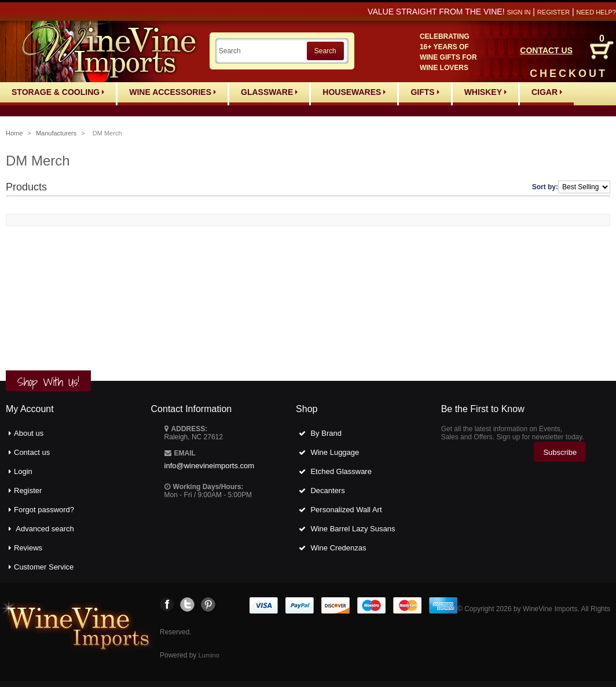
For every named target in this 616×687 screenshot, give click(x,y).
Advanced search (45, 529)
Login (23, 471)
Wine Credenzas (338, 548)
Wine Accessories (173, 92)
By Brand (326, 433)
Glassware (269, 92)
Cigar (547, 92)
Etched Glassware (341, 471)
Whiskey (485, 92)
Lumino (209, 655)
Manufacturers (56, 133)
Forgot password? (44, 510)
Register (553, 12)
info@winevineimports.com (210, 466)
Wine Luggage (335, 452)
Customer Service (44, 567)
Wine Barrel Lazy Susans (353, 529)
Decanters (327, 491)
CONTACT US (546, 50)
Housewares (354, 92)
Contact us (32, 452)
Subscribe (560, 452)
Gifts (425, 92)
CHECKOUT (569, 74)
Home (14, 133)
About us (29, 433)
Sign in (518, 12)
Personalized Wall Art (346, 510)
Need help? (596, 12)
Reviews (28, 548)
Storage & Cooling (58, 92)
